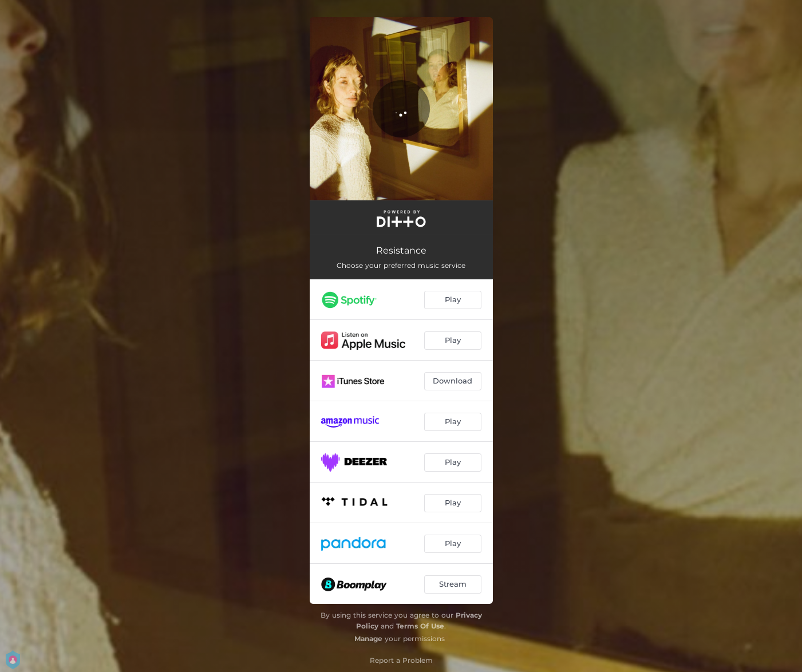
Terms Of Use (420, 626)
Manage (368, 639)
